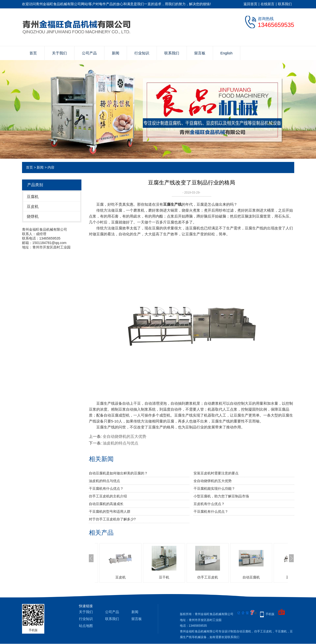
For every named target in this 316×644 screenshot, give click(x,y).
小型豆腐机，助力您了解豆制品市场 (221, 496)
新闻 (116, 53)
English (227, 53)
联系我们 (285, 4)
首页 (33, 53)
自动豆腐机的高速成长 (106, 504)
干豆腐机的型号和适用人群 (110, 511)
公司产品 (89, 53)
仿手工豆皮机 (208, 577)
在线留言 (267, 4)
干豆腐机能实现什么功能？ (214, 489)
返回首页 (250, 4)
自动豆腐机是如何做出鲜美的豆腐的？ (118, 473)
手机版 (270, 614)
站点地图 (86, 626)
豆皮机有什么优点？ (209, 504)
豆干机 (164, 577)
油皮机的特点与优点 (121, 443)
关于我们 (59, 53)
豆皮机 (33, 207)
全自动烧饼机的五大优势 (124, 436)
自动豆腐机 (251, 577)
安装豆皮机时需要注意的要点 (216, 473)
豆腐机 (33, 197)
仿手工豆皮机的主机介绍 (108, 496)
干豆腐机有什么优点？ (106, 489)
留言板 (200, 53)
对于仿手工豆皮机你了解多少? (112, 519)
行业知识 (142, 53)
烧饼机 (33, 216)
